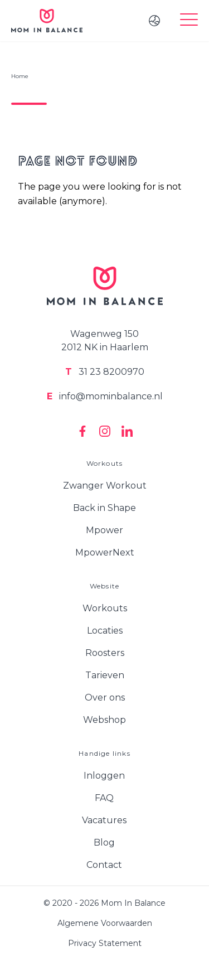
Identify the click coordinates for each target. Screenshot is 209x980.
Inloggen (104, 776)
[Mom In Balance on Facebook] (82, 431)
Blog (104, 843)
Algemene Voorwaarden (105, 923)
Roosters (105, 653)
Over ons (105, 697)
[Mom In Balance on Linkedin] (127, 431)
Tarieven (105, 675)
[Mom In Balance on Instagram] (105, 431)
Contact (104, 865)
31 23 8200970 (105, 372)
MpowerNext (105, 552)
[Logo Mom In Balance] (47, 21)
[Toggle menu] (189, 21)
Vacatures (104, 820)
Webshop (104, 720)
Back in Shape (104, 508)
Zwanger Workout (105, 486)
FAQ (104, 798)
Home (20, 76)
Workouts (105, 608)
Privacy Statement (105, 943)
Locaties (105, 631)
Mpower (104, 530)
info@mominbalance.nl (105, 396)
